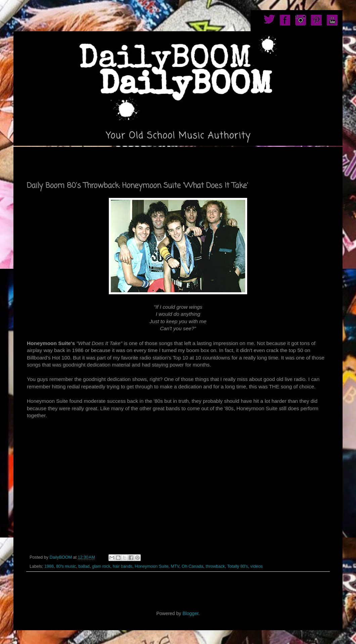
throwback (215, 566)
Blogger (190, 613)
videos (256, 566)
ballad (84, 566)
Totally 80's (237, 566)
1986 (49, 566)
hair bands (122, 566)
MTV (175, 566)
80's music (66, 566)
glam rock (101, 566)
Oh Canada (192, 566)
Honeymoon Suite (151, 566)
